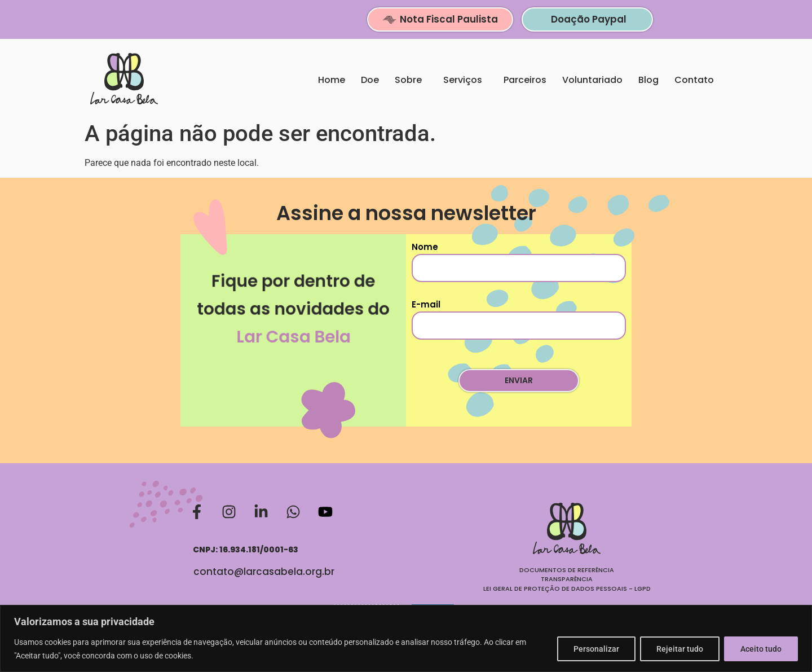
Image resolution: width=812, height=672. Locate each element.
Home (332, 80)
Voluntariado (592, 80)
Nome (519, 262)
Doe (370, 80)
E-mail (519, 319)
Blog (648, 80)
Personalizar (596, 649)
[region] (406, 638)
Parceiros (525, 80)
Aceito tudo (761, 649)
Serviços (465, 80)
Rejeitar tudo (680, 649)
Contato (697, 80)
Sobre (411, 80)
